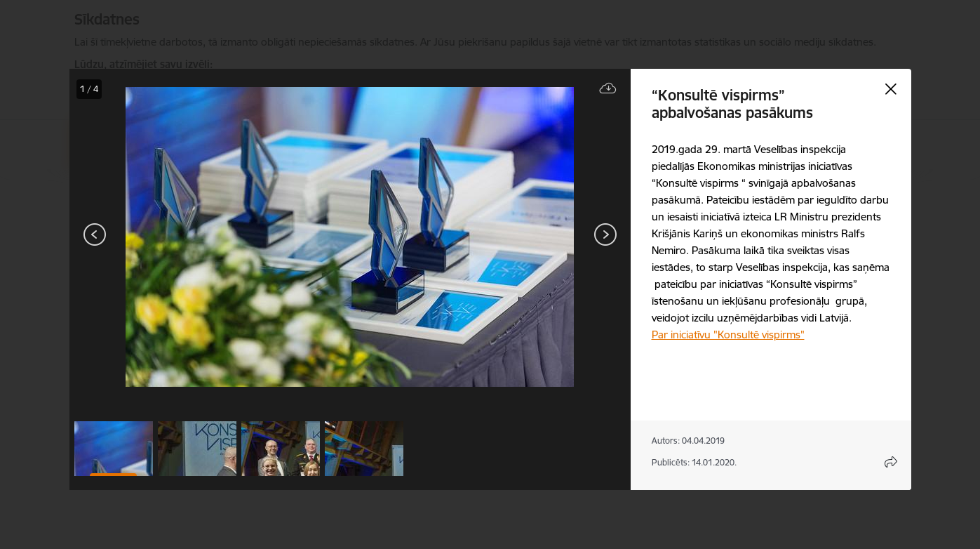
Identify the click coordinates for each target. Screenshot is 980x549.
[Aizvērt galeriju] (891, 89)
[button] (114, 449)
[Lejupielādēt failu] (608, 89)
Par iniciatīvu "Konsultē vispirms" (728, 335)
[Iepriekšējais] (95, 234)
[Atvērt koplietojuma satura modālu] (891, 462)
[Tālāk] (605, 234)
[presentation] (154, 236)
